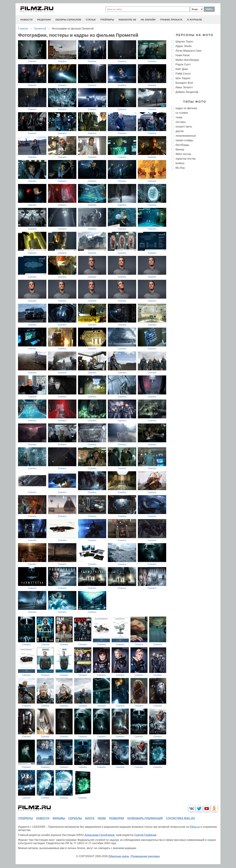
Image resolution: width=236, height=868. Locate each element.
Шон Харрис (183, 78)
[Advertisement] (196, 227)
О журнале (195, 20)
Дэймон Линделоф (187, 92)
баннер (180, 149)
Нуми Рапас (183, 55)
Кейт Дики (182, 69)
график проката (171, 20)
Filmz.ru (195, 827)
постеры (181, 122)
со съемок (182, 113)
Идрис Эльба (183, 46)
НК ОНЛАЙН (148, 20)
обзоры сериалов (68, 20)
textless (180, 163)
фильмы (59, 818)
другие (180, 131)
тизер (179, 117)
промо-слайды (184, 140)
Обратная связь (119, 856)
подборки (117, 818)
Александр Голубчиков (99, 835)
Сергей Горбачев (145, 835)
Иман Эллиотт (184, 87)
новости (26, 20)
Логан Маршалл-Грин (189, 51)
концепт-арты (184, 127)
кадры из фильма (186, 108)
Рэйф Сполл (183, 74)
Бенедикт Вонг (184, 83)
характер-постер (186, 159)
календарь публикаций (145, 818)
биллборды (182, 145)
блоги (90, 818)
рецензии (44, 20)
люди (102, 818)
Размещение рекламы (146, 856)
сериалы (75, 818)
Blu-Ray (180, 168)
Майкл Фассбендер (187, 60)
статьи (91, 20)
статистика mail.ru (181, 818)
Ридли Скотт (183, 64)
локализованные (186, 136)
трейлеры (107, 20)
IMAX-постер (183, 154)
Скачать (32, 61)
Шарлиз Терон (184, 42)
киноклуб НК (127, 20)
